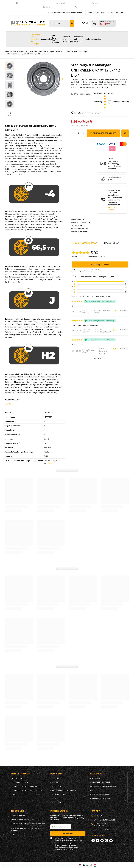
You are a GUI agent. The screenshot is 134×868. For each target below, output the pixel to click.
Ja (116, 310)
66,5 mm (84, 124)
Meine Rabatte (57, 798)
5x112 (83, 118)
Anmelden (68, 833)
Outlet (98, 39)
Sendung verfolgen (20, 782)
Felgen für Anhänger (80, 51)
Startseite (20, 51)
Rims (11, 404)
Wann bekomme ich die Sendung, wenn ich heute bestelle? (114, 184)
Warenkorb (56, 782)
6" (83, 112)
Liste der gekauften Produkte (64, 790)
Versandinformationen (101, 782)
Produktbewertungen (85, 243)
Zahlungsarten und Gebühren (104, 786)
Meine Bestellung (20, 774)
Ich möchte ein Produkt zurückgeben (27, 790)
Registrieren (77, 12)
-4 (87, 121)
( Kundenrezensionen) (120, 102)
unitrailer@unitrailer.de (105, 820)
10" (90, 115)
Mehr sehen (100, 358)
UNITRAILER (109, 93)
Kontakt (81, 7)
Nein (124, 310)
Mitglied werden (59, 811)
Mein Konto (56, 774)
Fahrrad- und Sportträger (68, 39)
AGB (93, 790)
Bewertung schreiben (100, 264)
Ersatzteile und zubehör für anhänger (35, 39)
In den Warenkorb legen (103, 153)
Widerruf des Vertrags (101, 798)
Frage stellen (111, 243)
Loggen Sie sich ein (58, 12)
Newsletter (56, 802)
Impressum (96, 778)
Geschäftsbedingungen (61, 794)
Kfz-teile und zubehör (56, 39)
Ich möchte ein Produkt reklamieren (27, 786)
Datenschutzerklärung (101, 794)
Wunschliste (57, 786)
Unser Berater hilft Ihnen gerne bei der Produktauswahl (115, 220)
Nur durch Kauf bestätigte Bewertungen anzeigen (95, 277)
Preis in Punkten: (115, 198)
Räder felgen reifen (63, 51)
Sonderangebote (92, 39)
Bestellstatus (17, 778)
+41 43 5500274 (105, 3)
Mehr (50, 463)
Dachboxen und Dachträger (79, 39)
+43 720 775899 (111, 228)
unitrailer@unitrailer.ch (76, 3)
